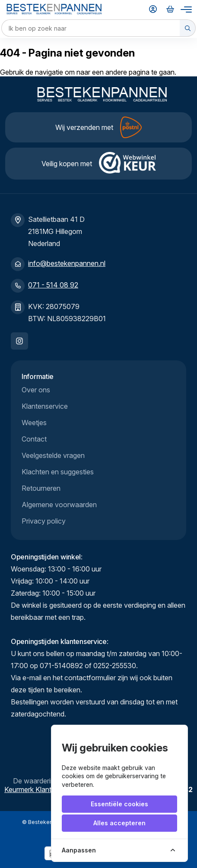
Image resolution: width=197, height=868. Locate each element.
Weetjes (34, 423)
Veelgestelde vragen (53, 455)
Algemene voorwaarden (59, 505)
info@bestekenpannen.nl (67, 263)
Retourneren (41, 488)
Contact (34, 439)
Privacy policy (44, 521)
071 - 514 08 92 (53, 285)
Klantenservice (45, 406)
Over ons (36, 390)
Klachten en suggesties (58, 472)
